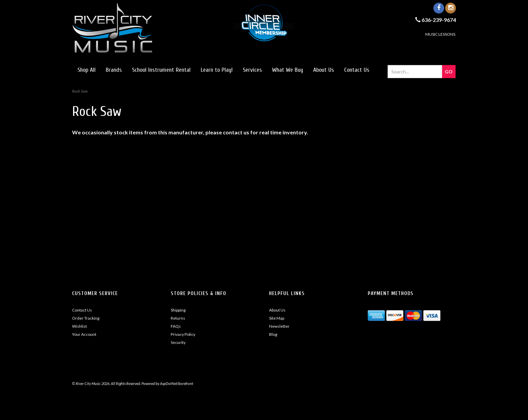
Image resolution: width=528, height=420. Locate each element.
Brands (114, 70)
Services (252, 70)
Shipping (178, 310)
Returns (178, 318)
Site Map (277, 318)
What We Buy (288, 70)
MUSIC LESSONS (440, 34)
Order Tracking (86, 318)
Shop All (87, 70)
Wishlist (79, 326)
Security (178, 342)
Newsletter (279, 326)
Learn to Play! (217, 70)
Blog (273, 334)
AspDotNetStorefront (177, 383)
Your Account (84, 334)
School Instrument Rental (161, 70)
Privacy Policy (183, 334)
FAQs (176, 326)
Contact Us (357, 70)
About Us (324, 70)
